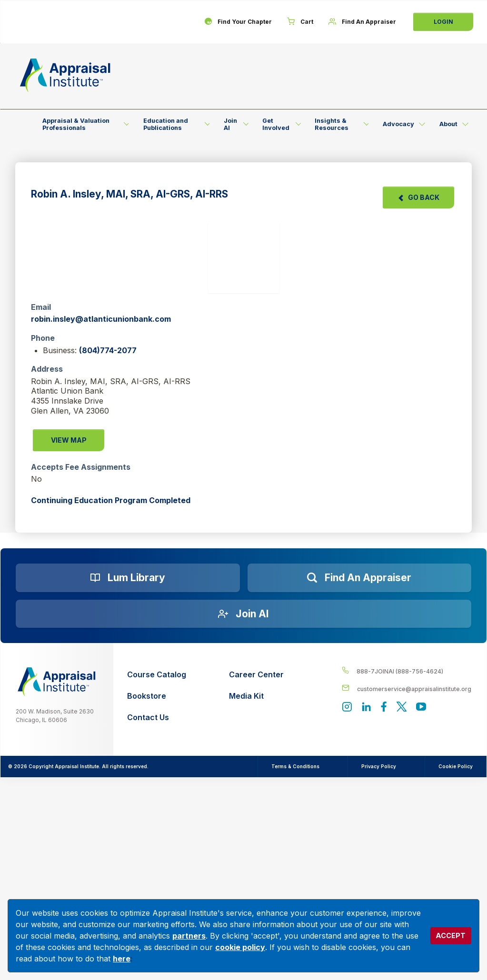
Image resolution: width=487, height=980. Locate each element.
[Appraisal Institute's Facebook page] (384, 708)
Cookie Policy (456, 766)
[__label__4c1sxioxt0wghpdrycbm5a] (407, 671)
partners (189, 936)
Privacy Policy (379, 766)
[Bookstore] (157, 696)
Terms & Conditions (295, 766)
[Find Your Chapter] (238, 22)
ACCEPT (451, 935)
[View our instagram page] (347, 708)
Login (443, 22)
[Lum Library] (128, 578)
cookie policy (240, 947)
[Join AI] (243, 614)
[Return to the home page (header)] (65, 75)
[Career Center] (256, 675)
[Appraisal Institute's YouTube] (421, 708)
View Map (69, 440)
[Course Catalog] (157, 675)
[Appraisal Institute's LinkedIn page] (366, 708)
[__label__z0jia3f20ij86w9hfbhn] (57, 682)
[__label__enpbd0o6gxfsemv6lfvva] (407, 688)
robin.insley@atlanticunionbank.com (101, 319)
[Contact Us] (157, 718)
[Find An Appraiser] (362, 22)
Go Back (418, 197)
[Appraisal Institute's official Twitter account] (402, 708)
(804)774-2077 (108, 350)
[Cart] (300, 22)
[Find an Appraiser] (360, 578)
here (122, 959)
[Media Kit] (256, 696)
